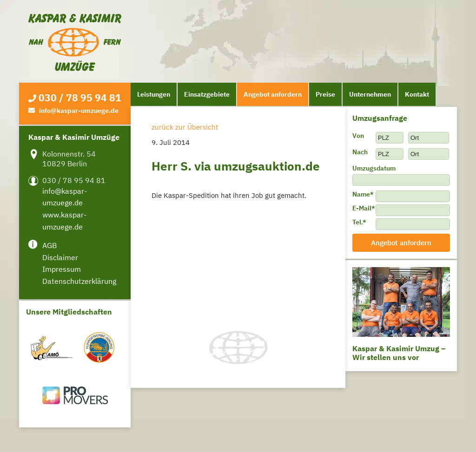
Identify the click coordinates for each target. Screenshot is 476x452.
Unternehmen (370, 94)
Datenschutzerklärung (79, 281)
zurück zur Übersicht (185, 127)
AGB (50, 245)
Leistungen (154, 94)
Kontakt (417, 94)
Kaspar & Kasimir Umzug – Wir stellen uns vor (399, 353)
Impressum (62, 269)
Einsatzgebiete (207, 94)
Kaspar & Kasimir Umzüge (75, 43)
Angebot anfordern (273, 94)
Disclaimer (60, 257)
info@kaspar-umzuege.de (79, 111)
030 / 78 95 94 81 (80, 98)
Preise (325, 94)
